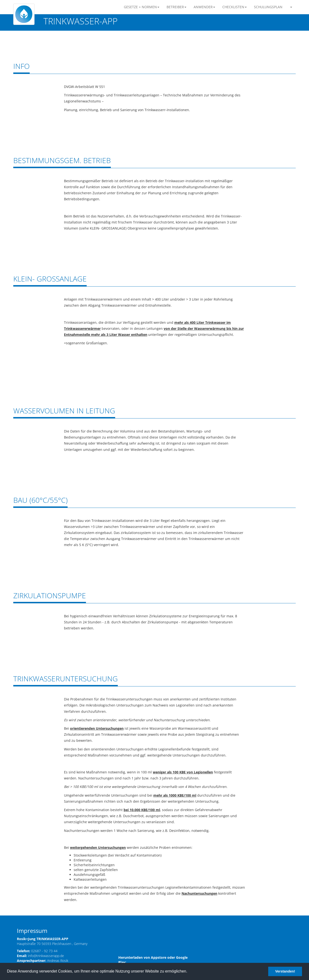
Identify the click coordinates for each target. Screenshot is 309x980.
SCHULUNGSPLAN (268, 7)
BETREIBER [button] (176, 7)
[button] (291, 7)
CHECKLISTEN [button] (235, 7)
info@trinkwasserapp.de (46, 956)
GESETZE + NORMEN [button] (142, 7)
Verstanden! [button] (285, 971)
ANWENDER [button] (204, 7)
